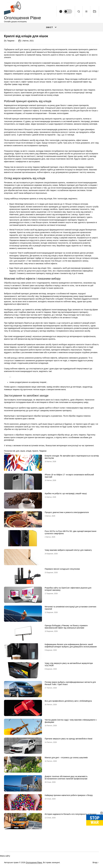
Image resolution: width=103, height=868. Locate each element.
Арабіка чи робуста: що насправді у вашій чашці (66, 493)
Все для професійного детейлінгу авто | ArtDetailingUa (68, 701)
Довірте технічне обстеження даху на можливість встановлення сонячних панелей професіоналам (66, 778)
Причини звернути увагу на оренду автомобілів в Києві (68, 739)
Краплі (35, 451)
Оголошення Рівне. (34, 862)
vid (14, 451)
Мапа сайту (5, 856)
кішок (23, 451)
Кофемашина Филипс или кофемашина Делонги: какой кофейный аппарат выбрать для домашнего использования (71, 646)
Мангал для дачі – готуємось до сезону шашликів (66, 758)
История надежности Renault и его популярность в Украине (71, 814)
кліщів (29, 451)
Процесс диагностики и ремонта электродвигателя (67, 512)
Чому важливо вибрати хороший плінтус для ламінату (68, 550)
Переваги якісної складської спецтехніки (62, 569)
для (18, 451)
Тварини (11, 41)
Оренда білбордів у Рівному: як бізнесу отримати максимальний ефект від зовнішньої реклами (66, 627)
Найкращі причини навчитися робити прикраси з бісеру (69, 795)
